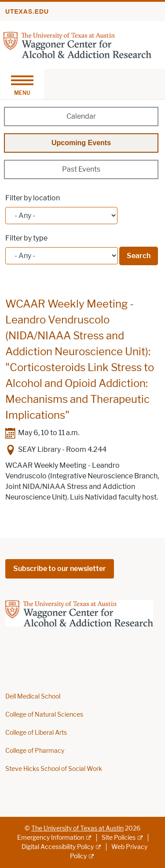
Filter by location (33, 198)
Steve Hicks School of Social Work (54, 769)
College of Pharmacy (35, 751)
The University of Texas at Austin (77, 829)
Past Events (81, 169)
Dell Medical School (33, 697)
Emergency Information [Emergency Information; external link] (51, 838)
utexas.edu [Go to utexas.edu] (27, 11)
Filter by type (26, 238)
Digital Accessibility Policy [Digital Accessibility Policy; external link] (58, 847)
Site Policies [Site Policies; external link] (119, 838)
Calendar (81, 116)
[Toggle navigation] (22, 84)
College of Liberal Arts (36, 733)
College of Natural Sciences (44, 715)
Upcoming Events (81, 143)
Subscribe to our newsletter (60, 569)
